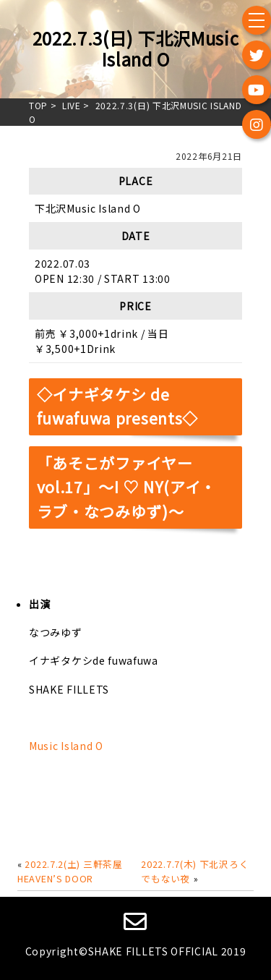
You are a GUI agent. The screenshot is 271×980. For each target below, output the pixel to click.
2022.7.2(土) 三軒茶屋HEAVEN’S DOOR (70, 871)
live (72, 105)
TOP (38, 105)
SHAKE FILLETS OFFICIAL (153, 951)
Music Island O (66, 746)
